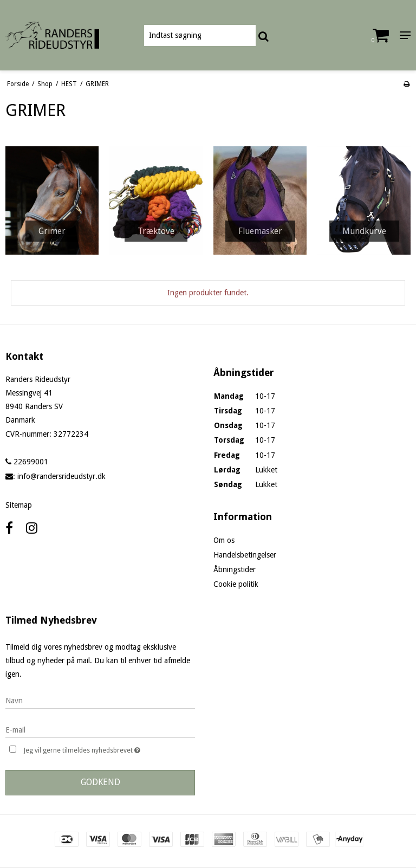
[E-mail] (100, 729)
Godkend (100, 782)
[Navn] (100, 700)
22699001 (27, 462)
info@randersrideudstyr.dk (61, 476)
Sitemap (19, 505)
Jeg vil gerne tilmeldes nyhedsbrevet (109, 749)
